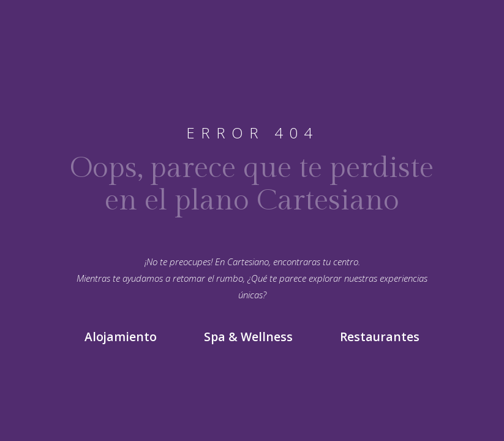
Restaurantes (380, 337)
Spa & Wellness (248, 337)
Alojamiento (121, 337)
